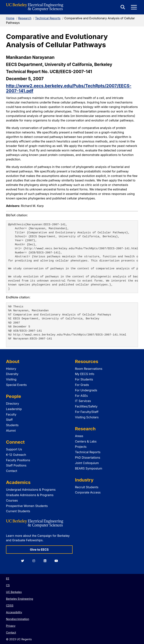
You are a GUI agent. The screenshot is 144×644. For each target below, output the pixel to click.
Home (10, 18)
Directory (13, 404)
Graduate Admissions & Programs (30, 495)
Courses (12, 500)
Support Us (14, 449)
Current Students (18, 511)
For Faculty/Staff (87, 412)
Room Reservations (89, 369)
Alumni (11, 431)
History (11, 369)
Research (25, 18)
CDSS (10, 605)
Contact (12, 471)
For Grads (82, 385)
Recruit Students (87, 487)
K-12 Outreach (16, 455)
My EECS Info (85, 374)
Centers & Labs (86, 441)
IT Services (83, 401)
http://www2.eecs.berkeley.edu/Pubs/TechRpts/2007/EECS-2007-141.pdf (69, 88)
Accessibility (14, 612)
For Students (84, 379)
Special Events (16, 385)
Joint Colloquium (87, 463)
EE (8, 578)
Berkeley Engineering (19, 599)
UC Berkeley (14, 592)
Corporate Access (88, 492)
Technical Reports (48, 18)
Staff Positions (16, 465)
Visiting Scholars (87, 417)
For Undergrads (86, 390)
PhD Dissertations (88, 458)
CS (8, 585)
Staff (9, 420)
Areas (79, 436)
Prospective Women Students (27, 506)
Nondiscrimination (18, 619)
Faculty (11, 414)
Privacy (11, 626)
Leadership (14, 409)
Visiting (11, 379)
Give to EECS (39, 550)
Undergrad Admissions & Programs (31, 490)
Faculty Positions (18, 460)
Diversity (12, 374)
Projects (81, 447)
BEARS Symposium (89, 468)
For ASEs (81, 396)
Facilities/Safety (86, 406)
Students (12, 425)
